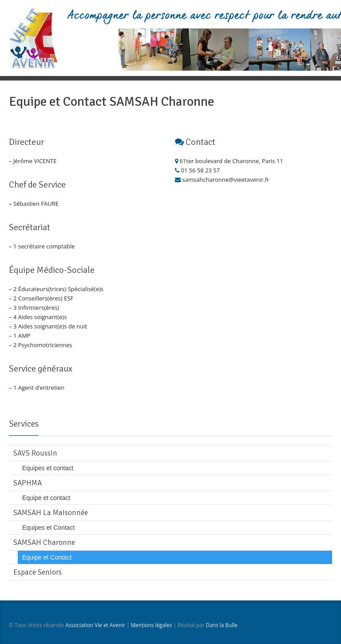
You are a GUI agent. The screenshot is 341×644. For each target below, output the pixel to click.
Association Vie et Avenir (95, 625)
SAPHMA (28, 483)
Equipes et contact (48, 468)
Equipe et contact (46, 498)
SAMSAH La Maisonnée (51, 513)
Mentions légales (152, 625)
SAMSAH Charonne (44, 542)
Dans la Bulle (222, 625)
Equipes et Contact (48, 528)
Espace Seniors (38, 572)
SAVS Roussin (35, 453)
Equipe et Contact (47, 557)
